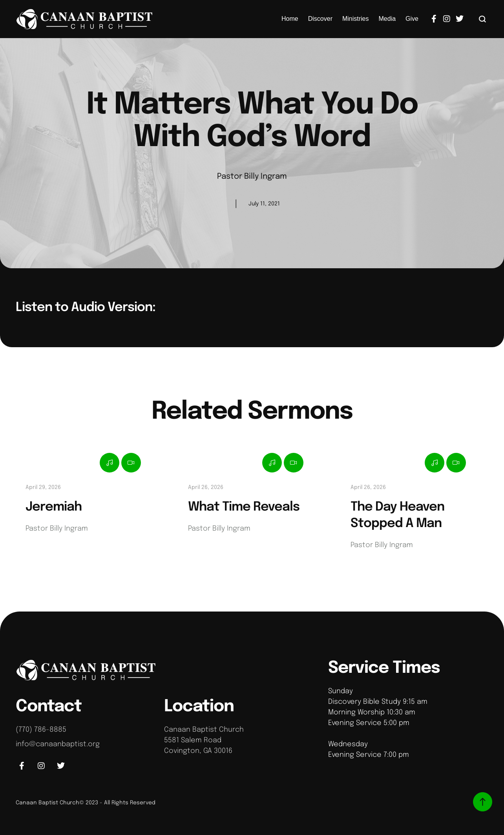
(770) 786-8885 (41, 730)
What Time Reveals (244, 507)
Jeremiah (54, 507)
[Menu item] (290, 19)
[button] (483, 19)
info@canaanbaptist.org (58, 744)
